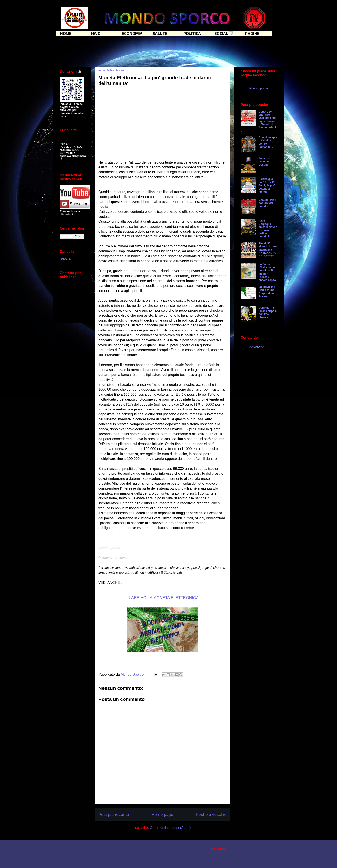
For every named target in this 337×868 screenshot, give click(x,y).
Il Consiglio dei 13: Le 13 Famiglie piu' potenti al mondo (267, 185)
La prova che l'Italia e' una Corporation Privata (267, 292)
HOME (66, 33)
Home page (162, 814)
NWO (96, 33)
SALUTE (160, 33)
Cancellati (66, 259)
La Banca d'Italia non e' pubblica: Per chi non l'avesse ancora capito (267, 272)
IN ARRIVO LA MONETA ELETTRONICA (163, 598)
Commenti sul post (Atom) (170, 828)
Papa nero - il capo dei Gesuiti (267, 161)
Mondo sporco (259, 88)
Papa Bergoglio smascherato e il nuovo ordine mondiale (268, 229)
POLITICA (192, 33)
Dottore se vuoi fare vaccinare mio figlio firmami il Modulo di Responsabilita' (258, 121)
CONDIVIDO (257, 347)
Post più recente (114, 814)
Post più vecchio (211, 814)
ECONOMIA (132, 33)
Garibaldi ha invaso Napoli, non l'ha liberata (268, 312)
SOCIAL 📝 (224, 33)
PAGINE (252, 33)
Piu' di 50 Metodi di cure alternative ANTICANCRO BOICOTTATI (268, 250)
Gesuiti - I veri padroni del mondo (267, 203)
